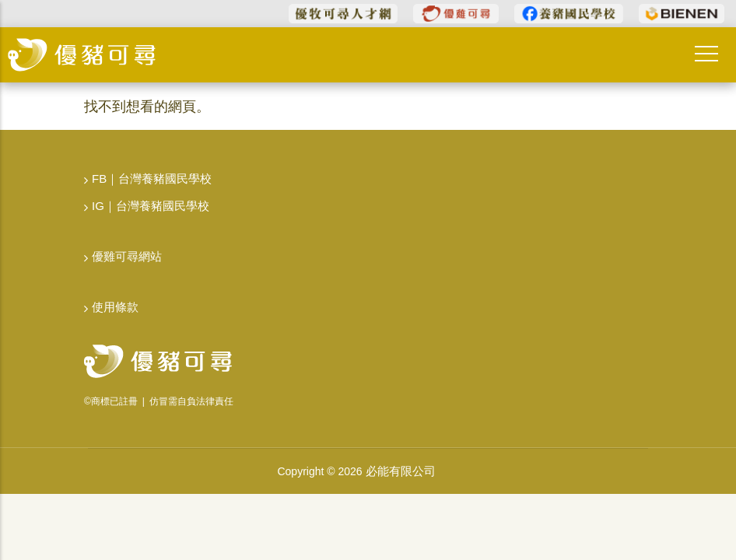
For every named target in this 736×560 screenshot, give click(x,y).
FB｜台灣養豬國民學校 (152, 178)
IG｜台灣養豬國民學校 (151, 206)
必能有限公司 (401, 471)
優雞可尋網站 (127, 256)
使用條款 (115, 307)
